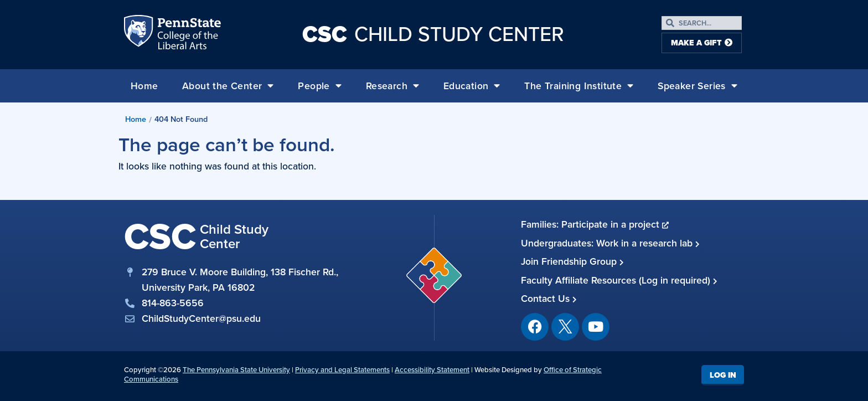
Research (393, 86)
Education (472, 86)
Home (144, 86)
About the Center (228, 86)
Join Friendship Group (572, 261)
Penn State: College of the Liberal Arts (188, 34)
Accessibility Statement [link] (432, 370)
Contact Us (549, 299)
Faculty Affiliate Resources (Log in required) (619, 280)
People (320, 86)
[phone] (232, 303)
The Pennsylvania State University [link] (236, 370)
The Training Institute (579, 86)
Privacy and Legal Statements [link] (342, 370)
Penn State (139, 34)
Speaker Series (697, 86)
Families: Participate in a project (595, 224)
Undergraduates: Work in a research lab (610, 243)
